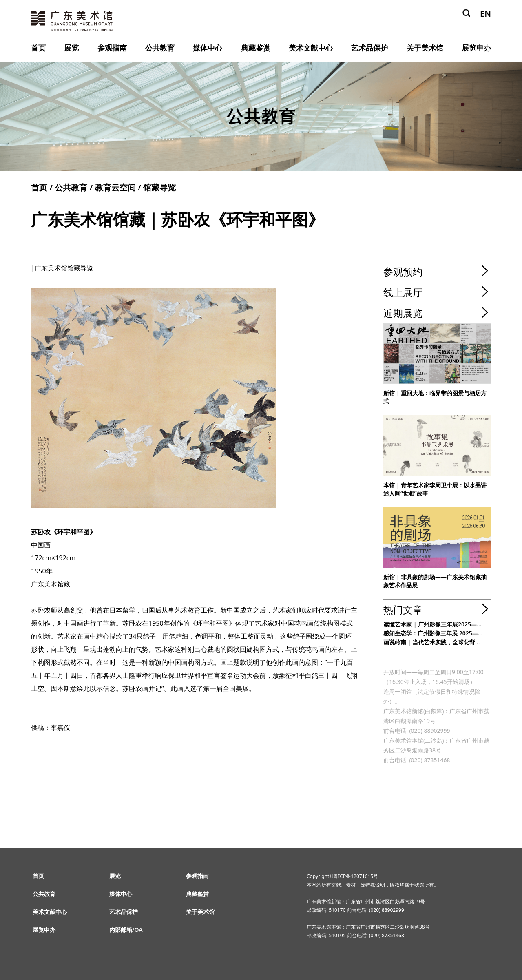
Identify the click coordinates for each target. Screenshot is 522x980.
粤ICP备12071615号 (356, 876)
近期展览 (403, 313)
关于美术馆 (425, 48)
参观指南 (112, 48)
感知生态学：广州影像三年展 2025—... (433, 633)
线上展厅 (403, 292)
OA (139, 930)
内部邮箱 (121, 930)
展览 (71, 48)
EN (486, 14)
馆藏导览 (159, 187)
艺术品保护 (369, 48)
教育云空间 (115, 187)
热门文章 (403, 609)
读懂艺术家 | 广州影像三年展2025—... (432, 624)
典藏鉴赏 (256, 48)
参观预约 (403, 271)
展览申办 (476, 48)
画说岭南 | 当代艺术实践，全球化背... (432, 642)
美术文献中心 (311, 48)
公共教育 (160, 48)
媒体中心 (208, 48)
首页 (38, 48)
